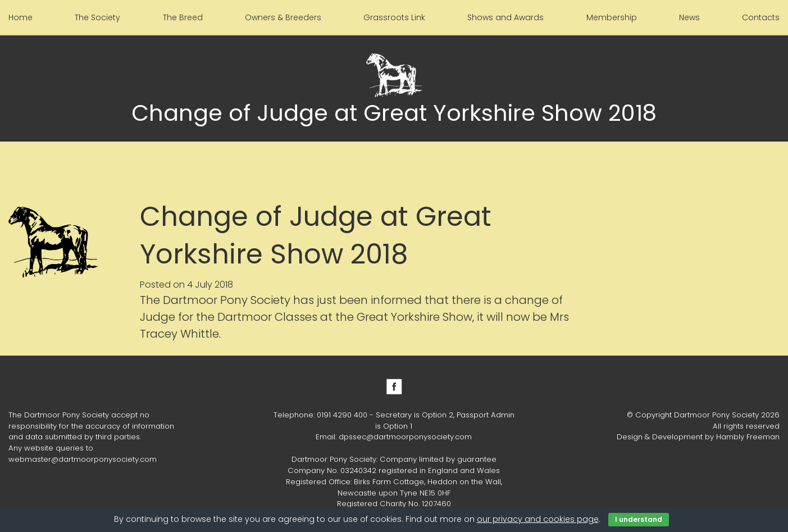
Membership (612, 17)
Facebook (394, 387)
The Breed (183, 17)
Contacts (761, 17)
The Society (97, 17)
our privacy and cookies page (538, 519)
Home (21, 17)
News (689, 17)
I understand (639, 519)
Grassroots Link (394, 17)
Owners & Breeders (283, 17)
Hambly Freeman (748, 437)
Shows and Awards (505, 17)
